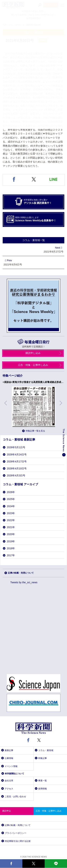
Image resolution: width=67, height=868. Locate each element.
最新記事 (9, 750)
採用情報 (43, 789)
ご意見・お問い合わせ (15, 797)
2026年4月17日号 (17, 461)
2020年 (11, 534)
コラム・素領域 (46, 750)
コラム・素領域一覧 (34, 240)
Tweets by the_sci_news (24, 582)
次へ (61, 406)
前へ (6, 406)
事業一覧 (43, 781)
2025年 (11, 499)
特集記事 (43, 758)
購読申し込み (33, 353)
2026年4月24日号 (17, 455)
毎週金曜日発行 (37, 342)
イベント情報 (11, 766)
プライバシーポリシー (16, 833)
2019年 (11, 541)
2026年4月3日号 (16, 475)
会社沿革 (9, 781)
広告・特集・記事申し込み (33, 365)
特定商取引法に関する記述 (18, 841)
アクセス (9, 789)
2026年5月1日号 (16, 447)
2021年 (11, 527)
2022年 (11, 520)
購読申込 (7, 811)
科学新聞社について (14, 774)
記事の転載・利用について (21, 573)
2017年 (11, 555)
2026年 (11, 492)
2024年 (11, 506)
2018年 (11, 548)
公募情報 (9, 758)
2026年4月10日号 (17, 468)
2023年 (11, 513)
